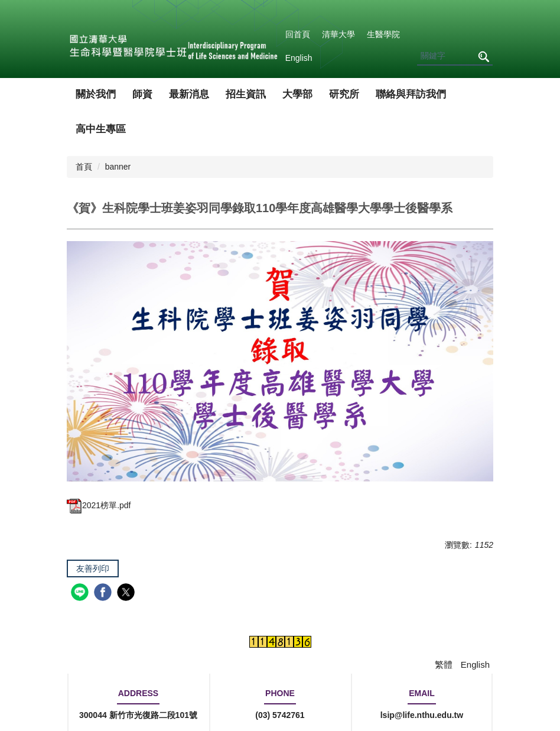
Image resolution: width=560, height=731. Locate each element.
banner (118, 167)
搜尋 (483, 56)
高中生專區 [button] (101, 129)
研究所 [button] (344, 94)
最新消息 (189, 94)
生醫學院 (383, 34)
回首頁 (298, 34)
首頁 (84, 167)
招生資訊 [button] (246, 94)
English (299, 58)
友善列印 (93, 568)
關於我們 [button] (96, 94)
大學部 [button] (297, 94)
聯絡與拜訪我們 (411, 94)
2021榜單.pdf (99, 505)
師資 (142, 94)
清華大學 (338, 34)
